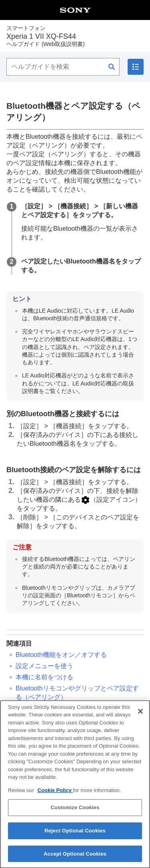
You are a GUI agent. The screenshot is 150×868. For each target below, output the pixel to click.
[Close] (140, 714)
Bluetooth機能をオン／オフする (61, 655)
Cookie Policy (55, 793)
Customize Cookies (75, 811)
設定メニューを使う (44, 666)
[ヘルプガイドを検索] (63, 67)
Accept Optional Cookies (75, 857)
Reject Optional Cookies (75, 834)
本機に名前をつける (44, 677)
